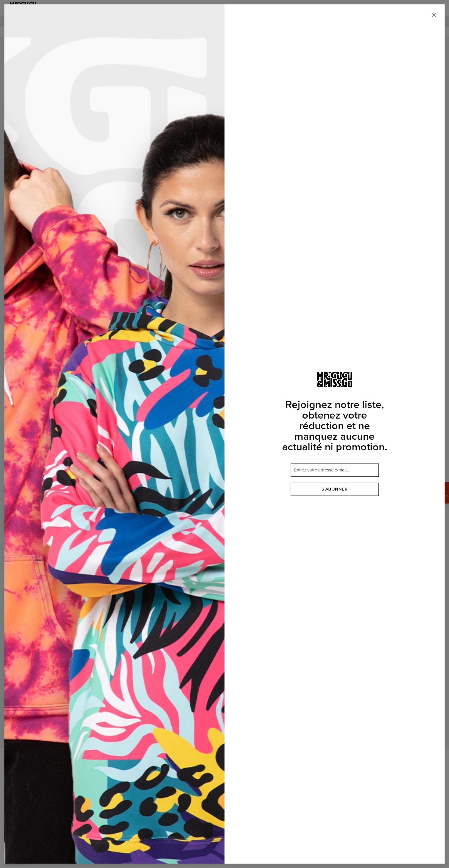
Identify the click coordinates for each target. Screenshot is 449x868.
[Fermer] (434, 15)
